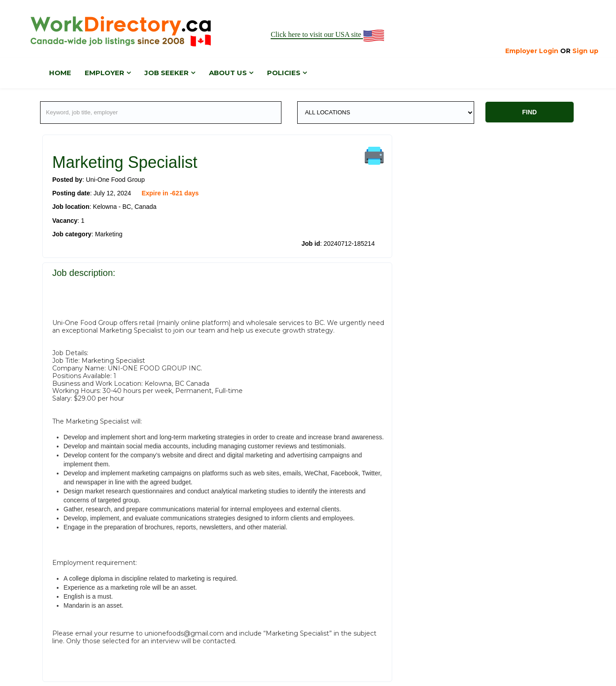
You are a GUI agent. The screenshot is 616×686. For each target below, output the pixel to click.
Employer (104, 73)
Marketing (109, 234)
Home (60, 73)
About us (228, 73)
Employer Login (532, 51)
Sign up (585, 51)
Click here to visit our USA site (328, 35)
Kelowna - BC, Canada (125, 207)
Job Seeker (167, 73)
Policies (284, 73)
